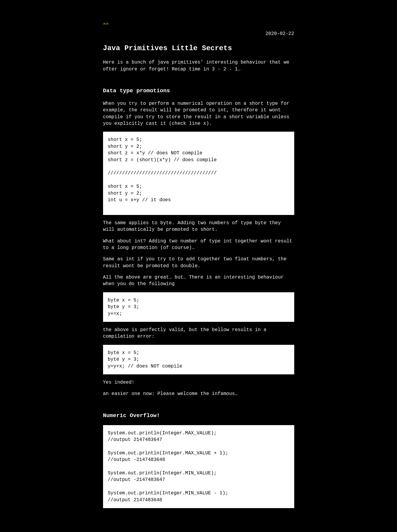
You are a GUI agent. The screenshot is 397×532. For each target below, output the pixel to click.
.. (106, 22)
